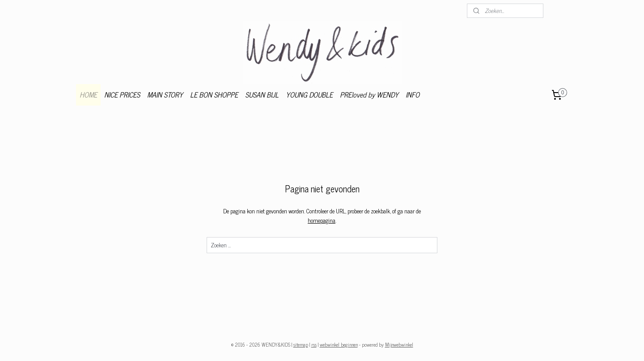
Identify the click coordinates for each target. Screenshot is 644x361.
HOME (88, 94)
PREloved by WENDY (369, 94)
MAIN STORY (165, 94)
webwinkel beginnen (339, 344)
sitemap (301, 344)
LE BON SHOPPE (214, 94)
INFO (413, 94)
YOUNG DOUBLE (309, 94)
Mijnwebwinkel (399, 344)
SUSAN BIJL (262, 94)
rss (314, 344)
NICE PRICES (122, 94)
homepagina (322, 220)
